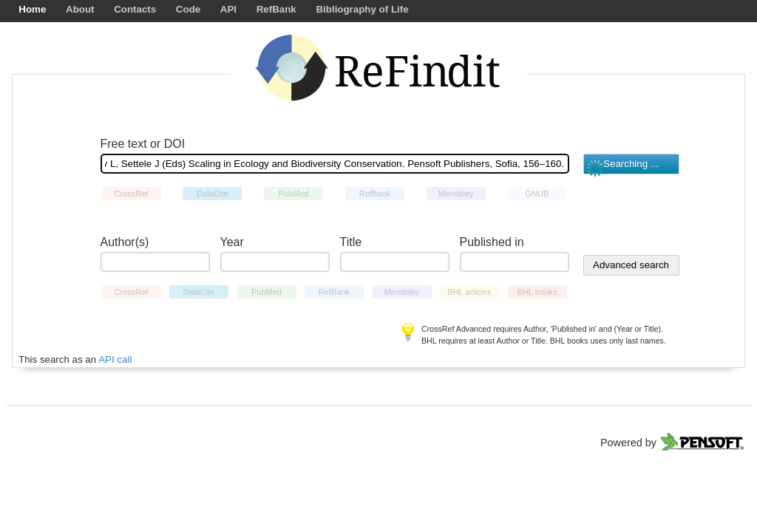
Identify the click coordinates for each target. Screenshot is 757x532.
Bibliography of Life (362, 9)
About (80, 9)
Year (232, 242)
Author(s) (125, 242)
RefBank (276, 9)
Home (32, 9)
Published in (492, 242)
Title (351, 242)
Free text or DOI (143, 144)
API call (115, 359)
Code (188, 9)
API (228, 9)
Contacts (135, 9)
